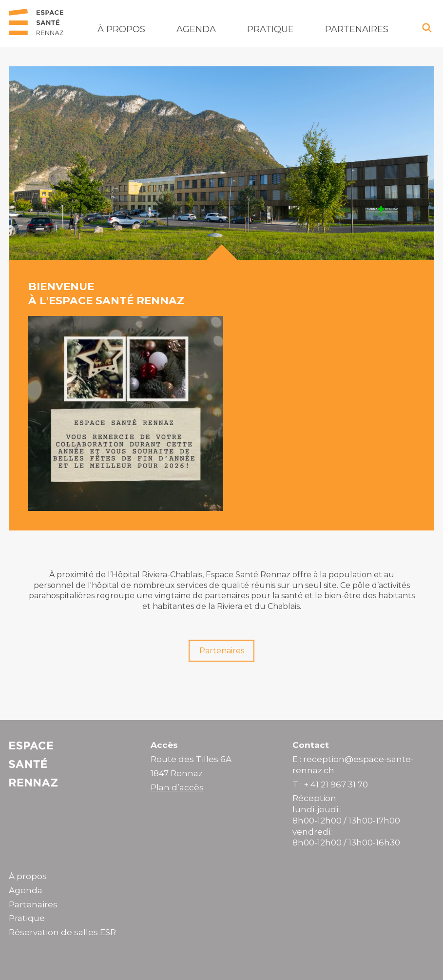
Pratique (270, 29)
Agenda (196, 29)
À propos (121, 29)
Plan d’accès (177, 787)
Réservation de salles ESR (62, 932)
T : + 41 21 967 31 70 (330, 784)
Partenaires (357, 29)
